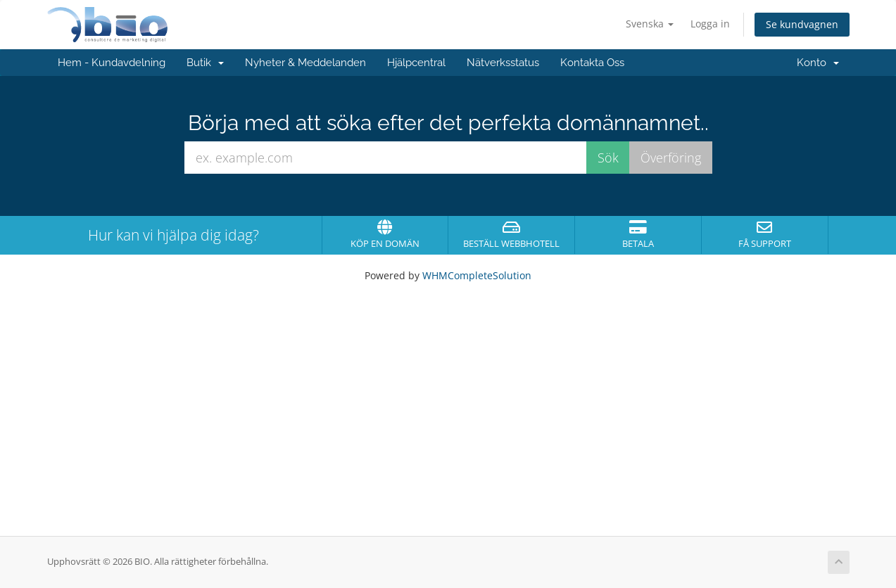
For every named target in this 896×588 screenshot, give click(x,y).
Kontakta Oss (592, 63)
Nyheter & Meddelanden (305, 63)
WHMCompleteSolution (477, 275)
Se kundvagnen (802, 24)
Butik (205, 63)
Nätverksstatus (503, 63)
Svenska (650, 24)
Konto (818, 63)
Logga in (710, 24)
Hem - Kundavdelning (112, 63)
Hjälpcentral (416, 63)
